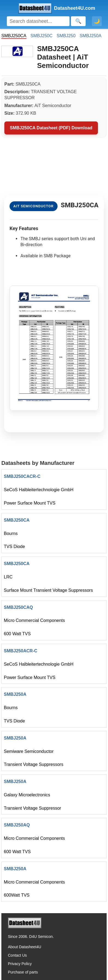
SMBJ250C (42, 36)
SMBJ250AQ (17, 825)
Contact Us (17, 955)
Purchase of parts (23, 972)
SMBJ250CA (17, 520)
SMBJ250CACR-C (22, 476)
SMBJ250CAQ (18, 607)
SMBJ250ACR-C (21, 651)
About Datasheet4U (25, 947)
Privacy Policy (20, 964)
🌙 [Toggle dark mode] (97, 21)
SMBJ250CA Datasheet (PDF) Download (51, 128)
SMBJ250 (66, 36)
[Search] (38, 21)
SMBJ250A (91, 36)
